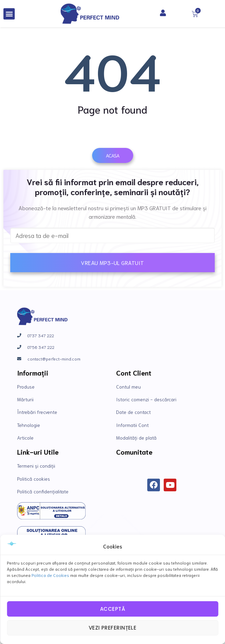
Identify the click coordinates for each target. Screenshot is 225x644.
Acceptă (112, 609)
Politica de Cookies (50, 575)
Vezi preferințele (113, 628)
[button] (9, 14)
